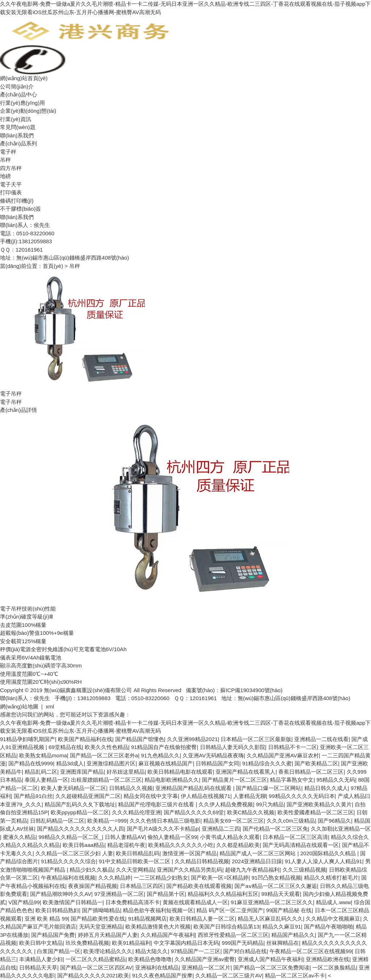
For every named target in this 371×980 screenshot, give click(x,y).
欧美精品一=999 (107, 821)
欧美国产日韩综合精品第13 (226, 927)
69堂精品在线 (65, 747)
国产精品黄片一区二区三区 (234, 780)
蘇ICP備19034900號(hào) (251, 690)
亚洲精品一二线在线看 (321, 739)
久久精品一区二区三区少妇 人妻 (74, 853)
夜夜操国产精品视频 (93, 886)
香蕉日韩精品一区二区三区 (311, 772)
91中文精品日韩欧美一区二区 (135, 861)
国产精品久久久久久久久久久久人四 (80, 829)
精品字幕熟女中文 (292, 780)
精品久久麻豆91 (282, 927)
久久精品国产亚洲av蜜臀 (205, 959)
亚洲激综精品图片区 (111, 763)
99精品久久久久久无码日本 (302, 796)
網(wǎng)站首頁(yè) (24, 78)
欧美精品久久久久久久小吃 (181, 845)
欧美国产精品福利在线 (85, 739)
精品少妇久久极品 (91, 870)
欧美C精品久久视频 (251, 812)
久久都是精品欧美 (238, 845)
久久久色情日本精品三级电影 (165, 821)
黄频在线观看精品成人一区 (195, 902)
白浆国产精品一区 (59, 951)
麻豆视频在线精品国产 (166, 763)
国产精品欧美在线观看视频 (199, 886)
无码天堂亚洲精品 (101, 927)
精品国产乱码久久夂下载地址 (80, 804)
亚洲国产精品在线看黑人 (245, 772)
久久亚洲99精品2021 (192, 739)
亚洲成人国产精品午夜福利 (270, 959)
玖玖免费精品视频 (87, 943)
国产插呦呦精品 (101, 910)
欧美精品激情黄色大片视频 (158, 927)
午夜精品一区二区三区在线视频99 (311, 951)
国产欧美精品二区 (316, 763)
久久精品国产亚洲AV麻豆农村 (283, 755)
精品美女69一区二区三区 (234, 821)
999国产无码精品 (243, 943)
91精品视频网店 (147, 919)
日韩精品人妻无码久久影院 (233, 747)
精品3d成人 (70, 763)
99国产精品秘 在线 (289, 910)
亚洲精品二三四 (221, 829)
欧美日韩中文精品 (41, 943)
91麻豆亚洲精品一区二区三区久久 (272, 902)
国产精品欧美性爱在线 (98, 919)
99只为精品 (270, 804)
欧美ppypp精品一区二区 (80, 812)
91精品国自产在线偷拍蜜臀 (164, 747)
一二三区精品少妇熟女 (161, 878)
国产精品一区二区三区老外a (104, 755)
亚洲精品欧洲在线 (328, 959)
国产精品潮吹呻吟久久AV (61, 894)
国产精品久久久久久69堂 (194, 812)
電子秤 (8, 152)
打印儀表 (11, 192)
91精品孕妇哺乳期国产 (28, 739)
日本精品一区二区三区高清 (295, 837)
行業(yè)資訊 (16, 119)
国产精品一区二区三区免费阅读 (271, 967)
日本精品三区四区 (142, 886)
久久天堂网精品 (135, 870)
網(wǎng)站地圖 (19, 706)
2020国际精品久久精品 (329, 853)
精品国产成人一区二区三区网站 (258, 853)
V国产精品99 (24, 902)
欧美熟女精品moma (43, 755)
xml (50, 706)
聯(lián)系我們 (17, 135)
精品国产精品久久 (293, 935)
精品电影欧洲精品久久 (172, 780)
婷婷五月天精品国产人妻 (108, 935)
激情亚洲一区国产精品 (189, 853)
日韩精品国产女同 (217, 763)
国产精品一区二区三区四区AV (96, 967)
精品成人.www (334, 902)
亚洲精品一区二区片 (206, 967)
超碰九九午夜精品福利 (252, 870)
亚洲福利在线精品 (157, 967)
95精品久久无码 (336, 780)
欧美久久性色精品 (107, 747)
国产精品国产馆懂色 (140, 739)
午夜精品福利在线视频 (68, 878)
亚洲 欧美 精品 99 (46, 919)
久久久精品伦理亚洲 (136, 812)
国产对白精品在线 (245, 951)
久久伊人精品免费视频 (226, 804)
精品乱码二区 (41, 772)
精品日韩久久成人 (326, 788)
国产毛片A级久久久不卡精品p (163, 829)
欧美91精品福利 (131, 943)
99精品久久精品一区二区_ (70, 837)
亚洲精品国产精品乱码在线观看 (194, 788)
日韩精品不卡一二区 (293, 747)
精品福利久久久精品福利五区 (223, 894)
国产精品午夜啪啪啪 (328, 927)
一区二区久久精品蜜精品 (95, 959)
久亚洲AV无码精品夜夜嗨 (213, 755)
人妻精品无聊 (250, 796)
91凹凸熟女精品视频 (276, 878)
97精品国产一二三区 (195, 951)
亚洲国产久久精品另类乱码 (189, 870)
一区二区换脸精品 (334, 967)
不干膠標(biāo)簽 (20, 209)
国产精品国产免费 (53, 935)
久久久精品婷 (114, 878)
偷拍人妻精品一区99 (172, 837)
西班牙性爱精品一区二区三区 (233, 935)
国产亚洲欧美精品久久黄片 (319, 804)
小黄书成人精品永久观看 (230, 837)
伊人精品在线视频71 (206, 796)
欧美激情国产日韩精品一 (73, 902)
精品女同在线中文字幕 (151, 796)
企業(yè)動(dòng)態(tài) (28, 111)
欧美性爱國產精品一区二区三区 (316, 812)
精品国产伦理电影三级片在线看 (157, 804)
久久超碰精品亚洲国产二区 (88, 796)
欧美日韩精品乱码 (138, 853)
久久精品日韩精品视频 (202, 861)
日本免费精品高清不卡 (133, 902)
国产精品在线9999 (31, 763)
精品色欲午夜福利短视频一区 (158, 910)
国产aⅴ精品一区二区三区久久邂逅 (276, 886)
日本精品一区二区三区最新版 (256, 739)
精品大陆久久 (151, 951)
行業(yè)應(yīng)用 (22, 103)
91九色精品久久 (160, 755)
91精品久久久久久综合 (68, 861)
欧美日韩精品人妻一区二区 (202, 919)
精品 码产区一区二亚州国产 (230, 910)
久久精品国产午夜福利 (168, 935)
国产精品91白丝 (33, 796)
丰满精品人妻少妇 (41, 959)
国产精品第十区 (166, 894)
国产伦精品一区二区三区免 (275, 829)
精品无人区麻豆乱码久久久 (270, 919)
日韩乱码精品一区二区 (57, 821)
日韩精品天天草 (38, 967)
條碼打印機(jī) (17, 201)
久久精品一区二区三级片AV (229, 975)
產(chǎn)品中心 (18, 94)
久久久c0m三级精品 (291, 821)
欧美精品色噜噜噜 (150, 959)
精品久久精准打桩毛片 (331, 878)
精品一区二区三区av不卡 (295, 975)
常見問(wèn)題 (18, 127)
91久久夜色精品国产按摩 (162, 975)
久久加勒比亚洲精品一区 (341, 829)
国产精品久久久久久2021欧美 (93, 975)
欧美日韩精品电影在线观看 (180, 772)
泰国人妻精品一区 (46, 780)
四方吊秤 (11, 168)
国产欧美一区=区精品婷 (220, 878)
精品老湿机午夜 (126, 845)
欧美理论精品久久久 (108, 951)
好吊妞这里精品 (126, 772)
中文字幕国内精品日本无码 (186, 943)
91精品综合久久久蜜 (267, 763)
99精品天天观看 (281, 894)
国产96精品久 (334, 821)
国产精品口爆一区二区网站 (268, 788)
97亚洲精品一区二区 (119, 894)
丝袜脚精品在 (283, 943)
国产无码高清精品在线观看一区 (301, 845)
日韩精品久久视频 (131, 788)
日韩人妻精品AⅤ (125, 837)
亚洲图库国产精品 (82, 772)
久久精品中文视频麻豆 (333, 919)
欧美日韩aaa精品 (84, 845)
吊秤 (5, 160)
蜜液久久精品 (19, 837)
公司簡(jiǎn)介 (17, 86)
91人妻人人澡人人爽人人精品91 (323, 861)
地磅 (5, 176)
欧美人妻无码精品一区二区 (74, 788)
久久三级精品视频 (304, 870)
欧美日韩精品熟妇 (57, 910)
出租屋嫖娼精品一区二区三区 (106, 780)
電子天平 (11, 184)
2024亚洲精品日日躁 (257, 861)
